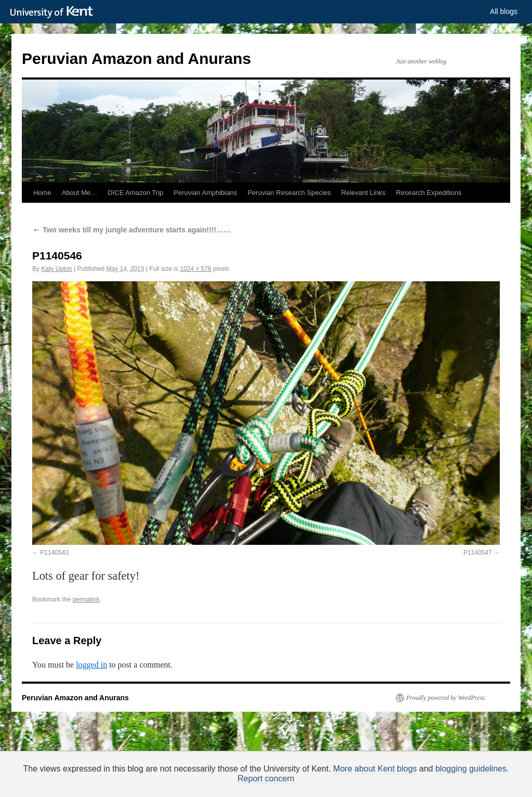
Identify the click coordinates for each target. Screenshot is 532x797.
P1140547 (478, 553)
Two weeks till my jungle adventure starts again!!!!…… (131, 230)
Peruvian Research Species (289, 193)
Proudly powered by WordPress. (446, 698)
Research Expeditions (429, 193)
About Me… (80, 193)
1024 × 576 (195, 269)
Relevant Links (363, 193)
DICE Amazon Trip (135, 193)
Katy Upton (56, 269)
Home (42, 193)
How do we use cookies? (299, 786)
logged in (91, 665)
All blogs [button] (504, 11)
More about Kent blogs (375, 769)
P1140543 (54, 553)
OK (444, 785)
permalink (86, 599)
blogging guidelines (471, 769)
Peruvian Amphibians (205, 193)
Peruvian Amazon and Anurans (136, 58)
